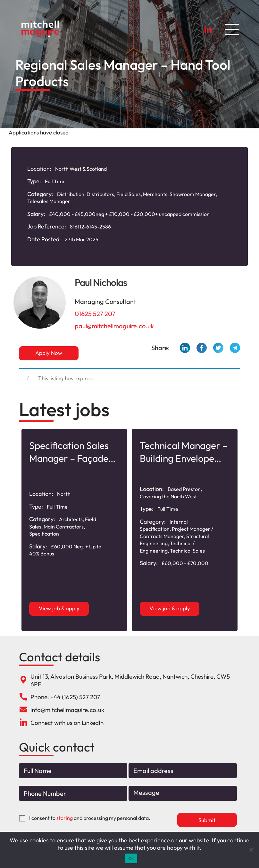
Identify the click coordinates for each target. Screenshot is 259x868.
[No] (251, 850)
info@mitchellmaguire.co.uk (67, 710)
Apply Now (49, 353)
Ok (131, 859)
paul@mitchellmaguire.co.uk (114, 326)
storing (65, 818)
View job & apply (59, 608)
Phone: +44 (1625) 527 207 (65, 697)
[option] (74, 530)
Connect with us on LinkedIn (67, 723)
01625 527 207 (95, 314)
